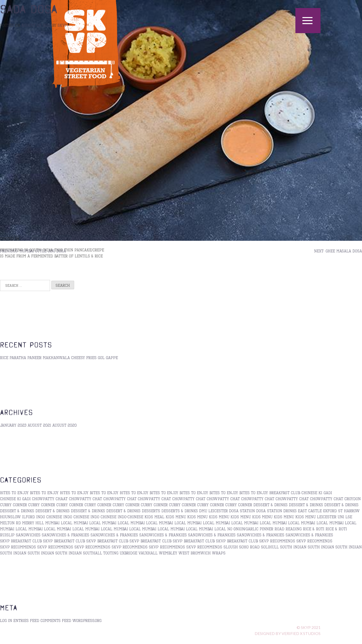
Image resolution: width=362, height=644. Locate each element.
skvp (62, 25)
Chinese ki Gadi (317, 493)
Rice (4, 358)
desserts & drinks (180, 511)
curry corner (13, 505)
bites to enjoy (44, 493)
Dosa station (61, 239)
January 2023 (13, 425)
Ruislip (7, 535)
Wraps (219, 553)
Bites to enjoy (134, 493)
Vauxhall (148, 553)
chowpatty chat (85, 499)
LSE (349, 517)
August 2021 (39, 425)
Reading (294, 529)
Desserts (151, 511)
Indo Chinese (49, 517)
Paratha (18, 358)
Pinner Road (103, 239)
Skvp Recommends (167, 547)
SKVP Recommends (277, 541)
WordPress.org (87, 620)
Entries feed (26, 620)
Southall (93, 553)
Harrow (352, 511)
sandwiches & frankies (65, 535)
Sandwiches (28, 535)
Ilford (82, 239)
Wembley (168, 553)
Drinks (290, 511)
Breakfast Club (285, 493)
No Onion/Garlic (243, 529)
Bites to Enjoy (14, 493)
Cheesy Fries (84, 358)
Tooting (111, 553)
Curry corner (42, 505)
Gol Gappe (108, 358)
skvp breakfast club (64, 541)
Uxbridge (128, 553)
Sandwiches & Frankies (212, 535)
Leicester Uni (331, 517)
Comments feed (56, 620)
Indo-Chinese (130, 517)
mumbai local (144, 523)
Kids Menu (197, 517)
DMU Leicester (213, 511)
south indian (293, 547)
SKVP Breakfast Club (21, 541)
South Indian (69, 553)
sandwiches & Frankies (114, 535)
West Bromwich (195, 553)
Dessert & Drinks (270, 505)
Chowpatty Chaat (50, 499)
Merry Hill (33, 523)
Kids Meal (154, 517)
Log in (6, 620)
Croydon (353, 499)
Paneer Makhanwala (49, 358)
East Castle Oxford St (320, 511)
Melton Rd (10, 523)
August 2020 (64, 425)
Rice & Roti (314, 529)
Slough (231, 547)
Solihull (270, 547)
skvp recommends (18, 547)
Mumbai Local (59, 523)
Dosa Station (33, 239)
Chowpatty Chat (120, 499)
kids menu (176, 517)
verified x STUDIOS (301, 633)
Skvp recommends (92, 547)
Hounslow (10, 517)
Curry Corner (126, 505)
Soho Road (249, 547)
